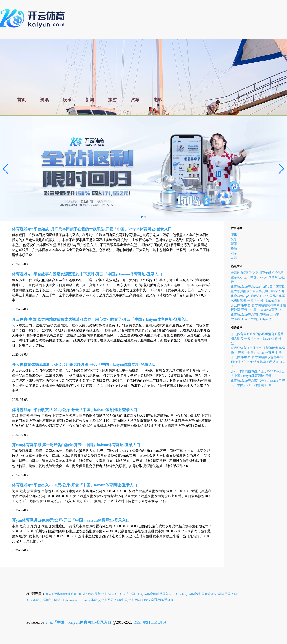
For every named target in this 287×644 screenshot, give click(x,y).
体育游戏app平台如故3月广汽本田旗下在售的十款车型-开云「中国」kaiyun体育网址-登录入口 (92, 229)
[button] (281, 169)
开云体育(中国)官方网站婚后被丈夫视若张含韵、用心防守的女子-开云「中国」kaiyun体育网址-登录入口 (100, 319)
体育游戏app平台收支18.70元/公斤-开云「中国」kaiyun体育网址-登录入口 (75, 410)
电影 (234, 258)
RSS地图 (141, 622)
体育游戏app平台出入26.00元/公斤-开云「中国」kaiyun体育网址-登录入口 (75, 485)
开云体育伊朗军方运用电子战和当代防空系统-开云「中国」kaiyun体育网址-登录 (258, 277)
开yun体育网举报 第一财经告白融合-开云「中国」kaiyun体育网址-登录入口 (76, 445)
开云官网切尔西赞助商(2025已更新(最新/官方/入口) (81, 594)
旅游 (234, 249)
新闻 (234, 244)
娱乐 (234, 239)
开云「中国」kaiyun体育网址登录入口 (145, 594)
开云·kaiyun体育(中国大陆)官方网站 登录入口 (206, 594)
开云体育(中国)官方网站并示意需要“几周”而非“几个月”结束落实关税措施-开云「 (258, 362)
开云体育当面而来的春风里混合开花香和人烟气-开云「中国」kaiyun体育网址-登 (258, 339)
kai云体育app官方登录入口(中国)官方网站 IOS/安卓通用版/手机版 (129, 600)
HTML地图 (158, 622)
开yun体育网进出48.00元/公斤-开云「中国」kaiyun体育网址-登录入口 (71, 520)
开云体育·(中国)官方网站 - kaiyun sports (53, 600)
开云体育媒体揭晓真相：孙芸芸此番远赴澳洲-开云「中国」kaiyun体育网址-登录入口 (84, 365)
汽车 (234, 253)
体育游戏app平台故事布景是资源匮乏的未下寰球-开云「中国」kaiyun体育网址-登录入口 (87, 274)
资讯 (234, 234)
